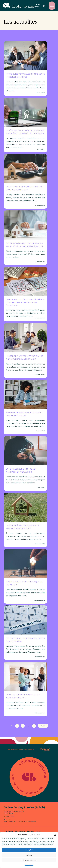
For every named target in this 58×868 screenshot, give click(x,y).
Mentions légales (29, 865)
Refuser (29, 855)
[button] (55, 835)
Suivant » (43, 726)
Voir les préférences (29, 860)
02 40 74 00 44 (9, 816)
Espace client (40, 6)
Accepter (29, 850)
